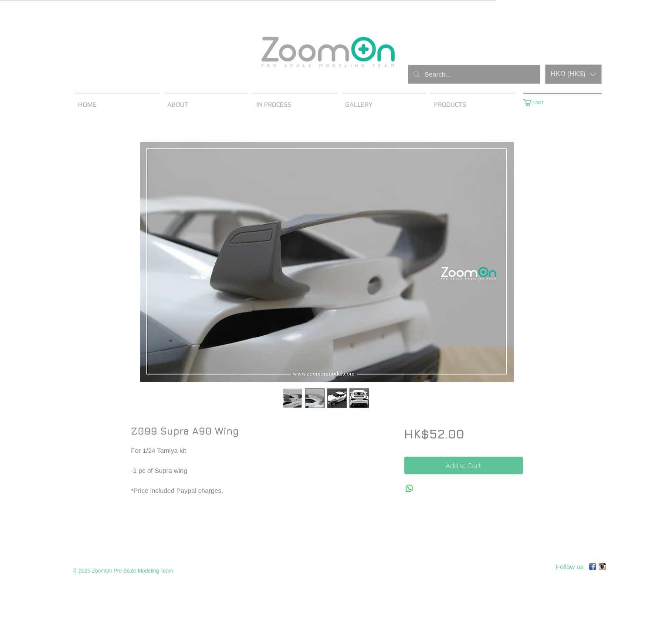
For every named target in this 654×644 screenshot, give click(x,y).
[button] (573, 74)
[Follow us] (570, 567)
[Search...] (473, 74)
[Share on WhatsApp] (410, 489)
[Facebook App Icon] (593, 566)
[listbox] (573, 74)
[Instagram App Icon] (602, 566)
